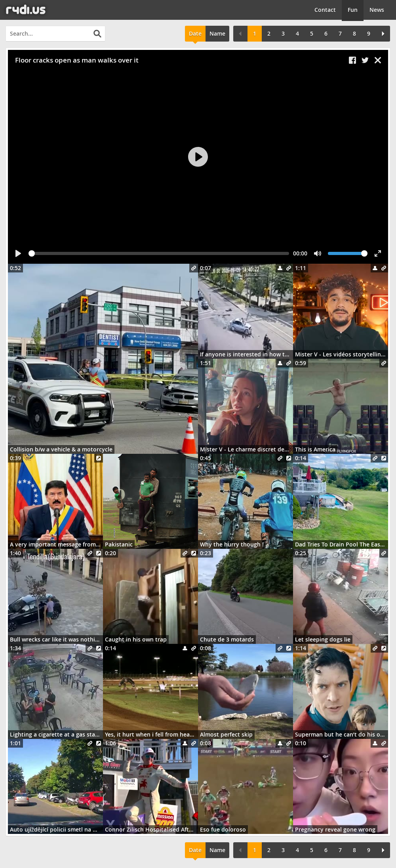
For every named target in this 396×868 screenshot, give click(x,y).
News (377, 10)
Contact (325, 10)
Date (195, 33)
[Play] (198, 157)
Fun (353, 10)
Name (217, 33)
